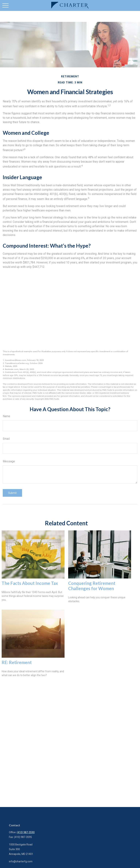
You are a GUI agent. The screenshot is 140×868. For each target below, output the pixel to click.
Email (6, 439)
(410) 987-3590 (26, 832)
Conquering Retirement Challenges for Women (92, 586)
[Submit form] (12, 493)
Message (9, 461)
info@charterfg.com (21, 861)
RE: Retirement (17, 662)
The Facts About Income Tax (30, 583)
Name (6, 416)
